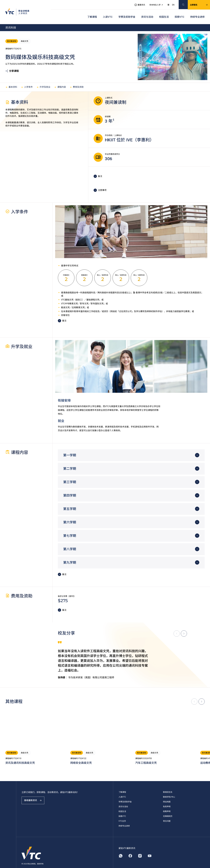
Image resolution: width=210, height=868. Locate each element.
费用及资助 (77, 80)
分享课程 (12, 64)
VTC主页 (122, 814)
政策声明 (167, 805)
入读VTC (108, 12)
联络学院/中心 (169, 790)
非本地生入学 (153, 3)
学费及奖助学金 (127, 12)
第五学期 (70, 502)
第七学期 (70, 529)
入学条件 (27, 80)
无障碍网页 (168, 810)
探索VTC (179, 12)
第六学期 (70, 516)
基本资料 (11, 80)
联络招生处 (168, 785)
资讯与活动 (147, 12)
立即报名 (196, 3)
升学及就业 (43, 80)
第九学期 (70, 556)
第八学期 (70, 542)
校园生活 (164, 12)
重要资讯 (136, 3)
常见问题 (167, 814)
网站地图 (167, 795)
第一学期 (70, 449)
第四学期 (70, 489)
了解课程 (92, 12)
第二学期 (70, 462)
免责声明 (167, 800)
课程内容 (60, 80)
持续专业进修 (197, 12)
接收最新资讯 (35, 796)
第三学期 (70, 475)
